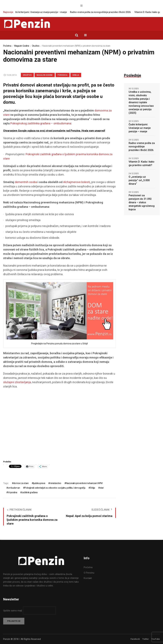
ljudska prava (39, 483)
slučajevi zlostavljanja (17, 382)
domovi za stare (21, 483)
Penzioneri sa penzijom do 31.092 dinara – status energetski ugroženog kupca (142, 202)
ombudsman (14, 488)
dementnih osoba (26, 182)
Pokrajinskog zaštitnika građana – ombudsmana (41, 123)
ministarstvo (55, 483)
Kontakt (88, 578)
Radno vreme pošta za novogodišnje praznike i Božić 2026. (104, 12)
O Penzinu (89, 573)
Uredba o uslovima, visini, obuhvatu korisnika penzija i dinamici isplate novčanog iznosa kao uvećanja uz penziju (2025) (141, 102)
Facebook (135, 639)
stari (102, 488)
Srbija (76, 75)
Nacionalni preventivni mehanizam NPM (84, 483)
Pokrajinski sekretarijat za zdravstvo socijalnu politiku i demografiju (55, 488)
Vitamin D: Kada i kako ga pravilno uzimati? (142, 163)
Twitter (146, 639)
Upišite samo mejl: (13, 611)
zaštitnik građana (30, 492)
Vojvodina (12, 492)
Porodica (63, 75)
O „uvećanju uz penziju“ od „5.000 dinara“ (139, 180)
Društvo (36, 46)
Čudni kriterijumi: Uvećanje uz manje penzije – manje (43, 12)
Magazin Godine (22, 46)
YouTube (156, 639)
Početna (7, 46)
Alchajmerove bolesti (77, 182)
